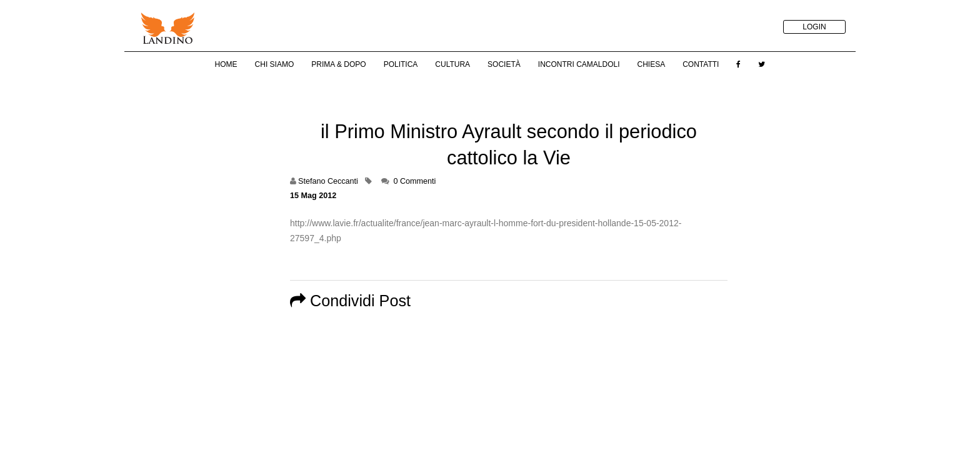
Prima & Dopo (338, 64)
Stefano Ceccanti (328, 181)
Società (504, 64)
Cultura (452, 64)
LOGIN (814, 27)
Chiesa (651, 64)
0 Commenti (414, 181)
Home (226, 64)
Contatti (701, 64)
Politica (401, 64)
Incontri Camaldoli (579, 64)
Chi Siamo (275, 64)
